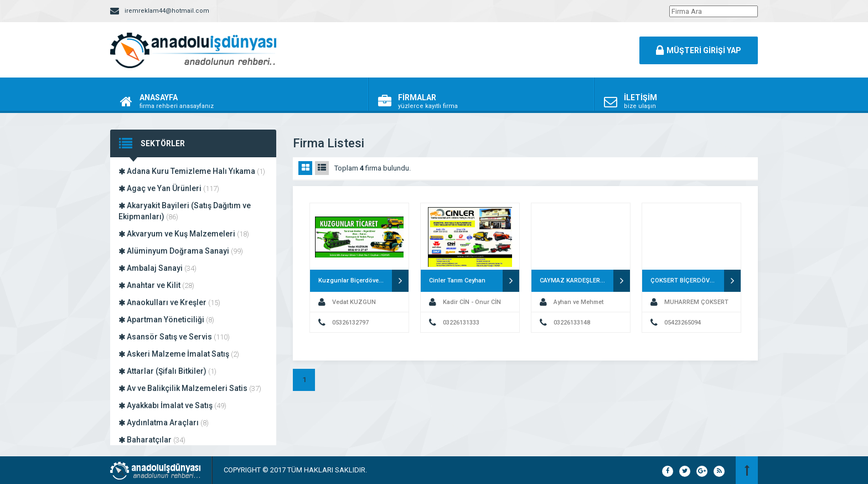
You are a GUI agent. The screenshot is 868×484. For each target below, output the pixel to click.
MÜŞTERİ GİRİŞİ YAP (699, 50)
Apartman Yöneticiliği (166, 320)
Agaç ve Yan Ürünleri (169, 188)
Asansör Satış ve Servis (174, 337)
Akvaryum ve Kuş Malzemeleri (184, 234)
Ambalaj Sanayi (157, 268)
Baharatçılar (152, 440)
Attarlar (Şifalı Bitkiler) (167, 371)
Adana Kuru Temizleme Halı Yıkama (192, 171)
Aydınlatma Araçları (164, 423)
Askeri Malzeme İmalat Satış (179, 354)
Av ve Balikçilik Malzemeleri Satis (190, 388)
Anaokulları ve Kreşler (169, 302)
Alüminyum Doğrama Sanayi (181, 251)
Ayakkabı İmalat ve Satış (172, 405)
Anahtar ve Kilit (156, 285)
